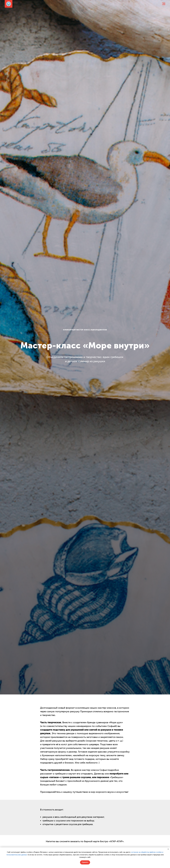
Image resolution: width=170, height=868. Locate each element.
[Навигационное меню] (164, 4)
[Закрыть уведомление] (168, 849)
